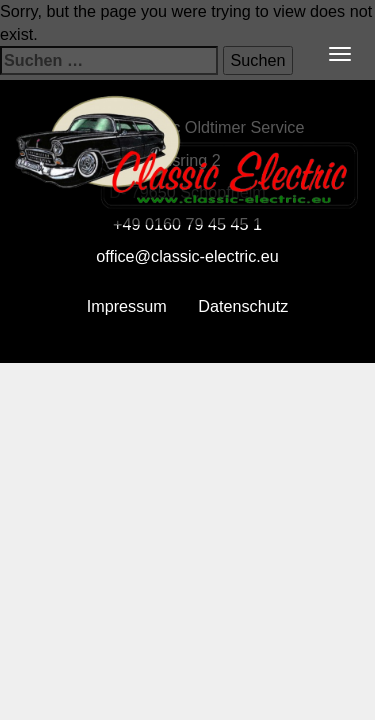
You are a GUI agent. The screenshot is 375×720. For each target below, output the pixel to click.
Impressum (127, 306)
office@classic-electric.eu (187, 256)
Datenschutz (243, 306)
